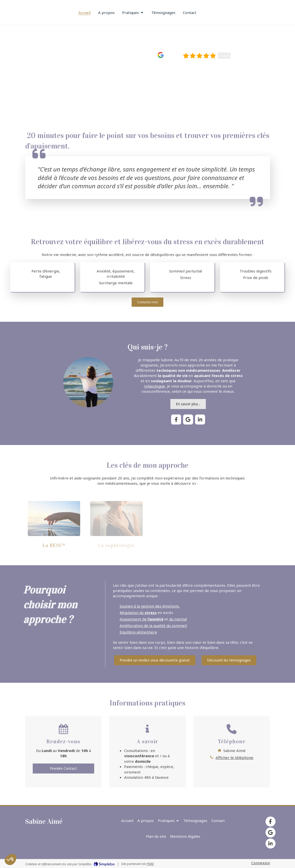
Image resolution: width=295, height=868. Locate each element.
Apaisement (131, 619)
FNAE (150, 864)
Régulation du (138, 612)
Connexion (261, 863)
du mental (178, 619)
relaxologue (154, 386)
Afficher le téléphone (234, 757)
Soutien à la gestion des (142, 606)
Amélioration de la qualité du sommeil (153, 625)
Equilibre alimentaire (138, 632)
